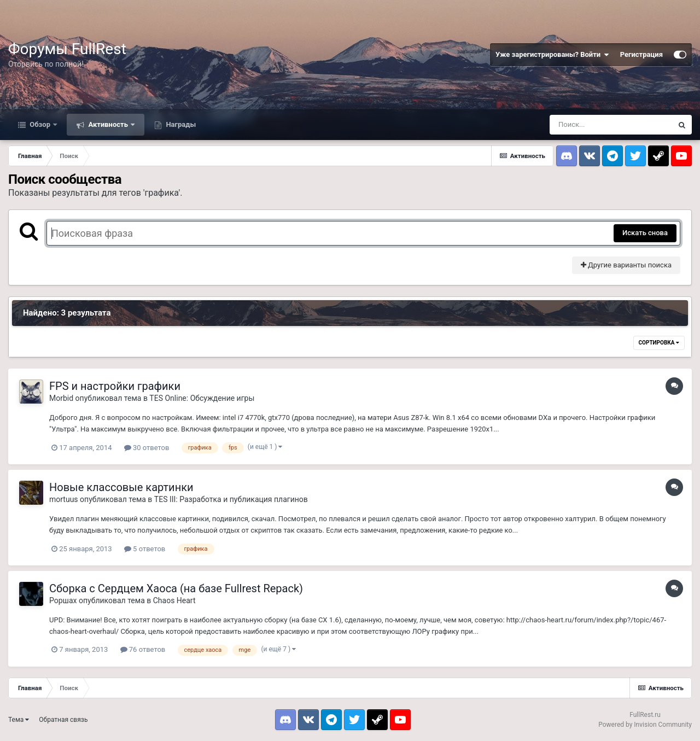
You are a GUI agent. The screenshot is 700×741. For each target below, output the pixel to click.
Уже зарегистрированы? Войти (552, 55)
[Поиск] (611, 125)
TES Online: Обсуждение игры (202, 398)
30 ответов (147, 448)
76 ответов (143, 649)
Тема (19, 720)
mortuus (64, 499)
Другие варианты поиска (626, 265)
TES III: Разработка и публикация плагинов (231, 499)
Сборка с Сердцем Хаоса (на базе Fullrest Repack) (176, 588)
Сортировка (659, 343)
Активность (108, 124)
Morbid (61, 398)
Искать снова (645, 233)
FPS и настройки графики (115, 386)
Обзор (40, 124)
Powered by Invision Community (645, 725)
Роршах (63, 600)
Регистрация (641, 54)
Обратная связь (63, 720)
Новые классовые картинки (121, 487)
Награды (180, 124)
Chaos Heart (174, 600)
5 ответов (145, 549)
